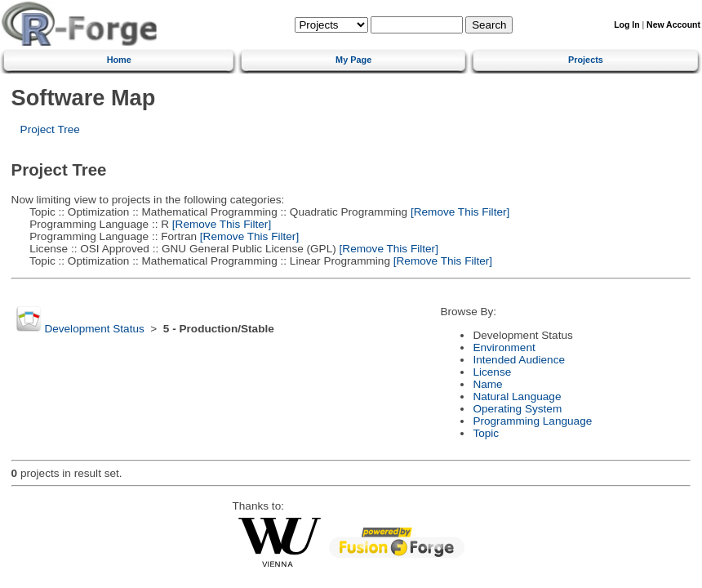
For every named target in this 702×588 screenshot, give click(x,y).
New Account (673, 25)
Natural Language (517, 396)
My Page (353, 60)
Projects (586, 60)
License (492, 372)
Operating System (517, 409)
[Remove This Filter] (458, 212)
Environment (504, 347)
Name (487, 384)
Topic (486, 433)
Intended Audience (519, 360)
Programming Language (532, 421)
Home (119, 60)
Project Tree (50, 129)
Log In (626, 25)
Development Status (94, 329)
